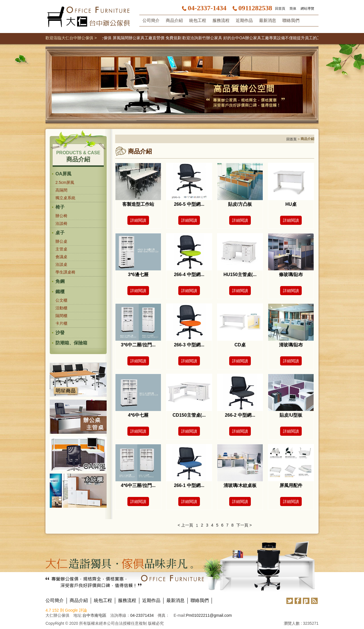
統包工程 (198, 20)
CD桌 (240, 345)
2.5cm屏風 (65, 182)
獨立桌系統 (65, 198)
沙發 (60, 333)
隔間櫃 (61, 316)
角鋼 (60, 281)
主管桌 (61, 249)
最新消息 (268, 20)
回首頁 (280, 9)
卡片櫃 (61, 323)
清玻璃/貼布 (291, 345)
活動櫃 (61, 308)
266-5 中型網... (189, 204)
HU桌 (291, 204)
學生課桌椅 (65, 272)
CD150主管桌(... (189, 415)
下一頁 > (244, 525)
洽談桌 (61, 264)
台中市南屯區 (94, 615)
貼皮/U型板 (291, 415)
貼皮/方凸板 (240, 204)
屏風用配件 (291, 485)
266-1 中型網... (189, 485)
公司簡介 (151, 20)
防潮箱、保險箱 (71, 343)
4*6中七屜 (138, 415)
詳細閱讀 (138, 220)
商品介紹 (174, 20)
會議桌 (61, 257)
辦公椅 (61, 216)
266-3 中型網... (189, 345)
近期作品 (244, 20)
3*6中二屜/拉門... (138, 345)
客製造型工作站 (138, 204)
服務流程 (221, 20)
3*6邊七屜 (138, 275)
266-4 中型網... (189, 275)
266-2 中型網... (240, 415)
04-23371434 (142, 615)
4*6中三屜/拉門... (138, 485)
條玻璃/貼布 (291, 275)
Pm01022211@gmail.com (209, 615)
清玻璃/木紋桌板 (240, 485)
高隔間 (61, 190)
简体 (293, 9)
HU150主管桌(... (240, 275)
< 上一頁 (185, 525)
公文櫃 (61, 300)
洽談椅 (61, 223)
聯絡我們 (291, 20)
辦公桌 (61, 241)
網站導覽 (307, 9)
